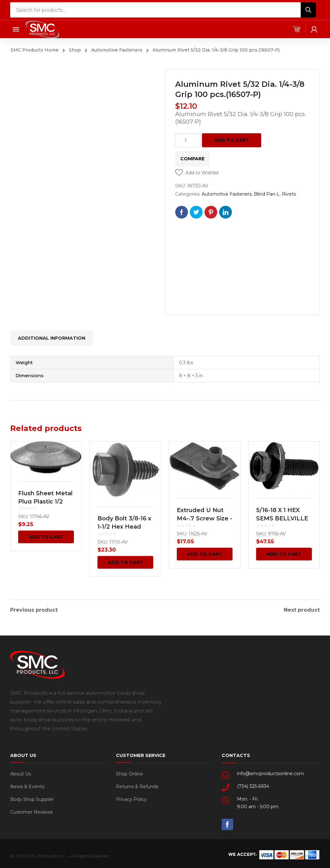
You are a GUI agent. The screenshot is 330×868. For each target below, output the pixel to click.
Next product (302, 609)
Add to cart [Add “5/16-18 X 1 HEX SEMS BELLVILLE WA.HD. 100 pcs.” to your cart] (284, 554)
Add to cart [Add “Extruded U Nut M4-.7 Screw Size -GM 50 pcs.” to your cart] (204, 554)
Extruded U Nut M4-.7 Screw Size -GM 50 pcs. (204, 518)
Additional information (52, 338)
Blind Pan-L (267, 194)
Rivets (289, 194)
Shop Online (129, 773)
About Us (21, 773)
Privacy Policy (131, 799)
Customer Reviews (31, 811)
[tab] (52, 338)
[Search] (308, 10)
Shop (75, 50)
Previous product (34, 609)
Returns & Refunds (137, 786)
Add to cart (232, 140)
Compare (192, 159)
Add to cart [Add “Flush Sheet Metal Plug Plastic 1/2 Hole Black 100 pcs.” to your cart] (46, 537)
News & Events (27, 786)
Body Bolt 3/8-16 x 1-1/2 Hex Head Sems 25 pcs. (124, 527)
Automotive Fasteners (117, 50)
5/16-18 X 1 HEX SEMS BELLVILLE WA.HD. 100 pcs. (282, 518)
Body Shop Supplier (32, 799)
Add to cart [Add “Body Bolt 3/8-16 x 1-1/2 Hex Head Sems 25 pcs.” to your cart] (126, 562)
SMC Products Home (35, 50)
